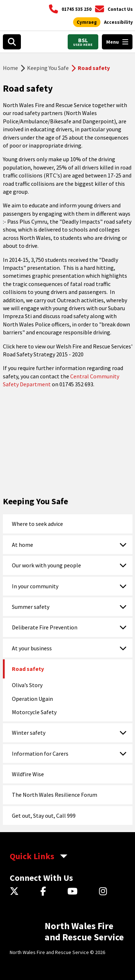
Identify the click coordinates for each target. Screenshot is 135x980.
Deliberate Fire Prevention (45, 627)
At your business (32, 648)
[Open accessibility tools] (118, 22)
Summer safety (31, 607)
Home (10, 68)
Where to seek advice (37, 524)
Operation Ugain (32, 699)
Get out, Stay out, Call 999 (44, 816)
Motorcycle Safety (34, 712)
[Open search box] (12, 42)
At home (22, 545)
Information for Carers (40, 753)
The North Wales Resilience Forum (55, 795)
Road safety (28, 669)
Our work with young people (46, 565)
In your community (35, 586)
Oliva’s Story (27, 685)
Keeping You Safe (48, 68)
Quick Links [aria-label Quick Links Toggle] (32, 856)
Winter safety (29, 733)
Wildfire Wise (28, 774)
